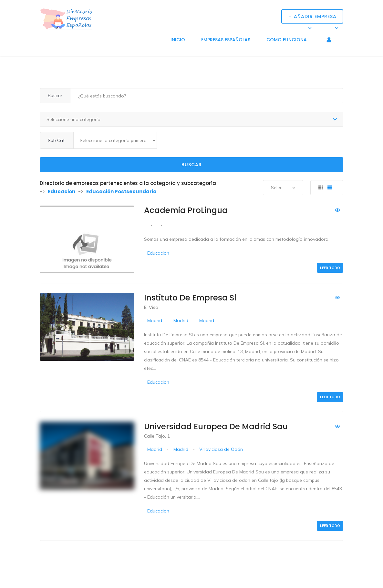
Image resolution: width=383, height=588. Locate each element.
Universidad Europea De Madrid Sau (216, 426)
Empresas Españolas (226, 40)
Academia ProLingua (186, 210)
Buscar (192, 165)
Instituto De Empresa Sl (190, 298)
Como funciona (287, 40)
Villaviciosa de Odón (221, 449)
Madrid (155, 320)
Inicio (178, 40)
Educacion (158, 253)
